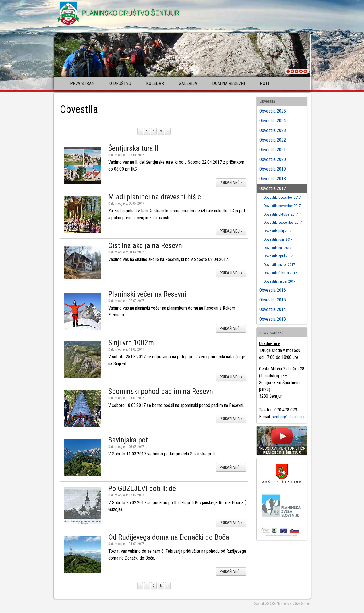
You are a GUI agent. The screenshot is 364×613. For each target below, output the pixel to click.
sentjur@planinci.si (288, 417)
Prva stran (82, 83)
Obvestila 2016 (273, 290)
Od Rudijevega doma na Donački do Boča (169, 537)
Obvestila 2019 (273, 169)
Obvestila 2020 (273, 159)
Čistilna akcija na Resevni (146, 245)
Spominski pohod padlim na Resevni (162, 391)
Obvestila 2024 (273, 121)
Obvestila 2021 (273, 150)
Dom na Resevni (228, 83)
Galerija (188, 83)
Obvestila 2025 (273, 111)
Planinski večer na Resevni (147, 294)
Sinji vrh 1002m (131, 343)
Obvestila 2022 (273, 140)
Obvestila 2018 (273, 179)
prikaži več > (231, 183)
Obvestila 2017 (273, 188)
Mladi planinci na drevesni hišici (156, 197)
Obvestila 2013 (273, 319)
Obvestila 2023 (273, 130)
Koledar (155, 83)
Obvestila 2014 (273, 309)
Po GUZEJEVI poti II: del (143, 488)
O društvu (120, 83)
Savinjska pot (128, 440)
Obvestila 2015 (273, 300)
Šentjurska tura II (133, 148)
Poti (264, 83)
